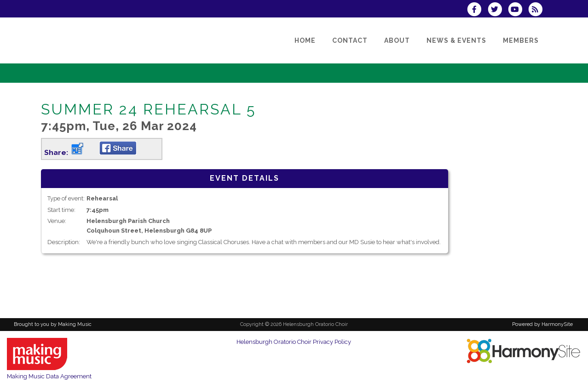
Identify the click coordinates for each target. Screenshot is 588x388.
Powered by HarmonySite (542, 324)
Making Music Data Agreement (49, 376)
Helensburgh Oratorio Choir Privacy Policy (294, 342)
